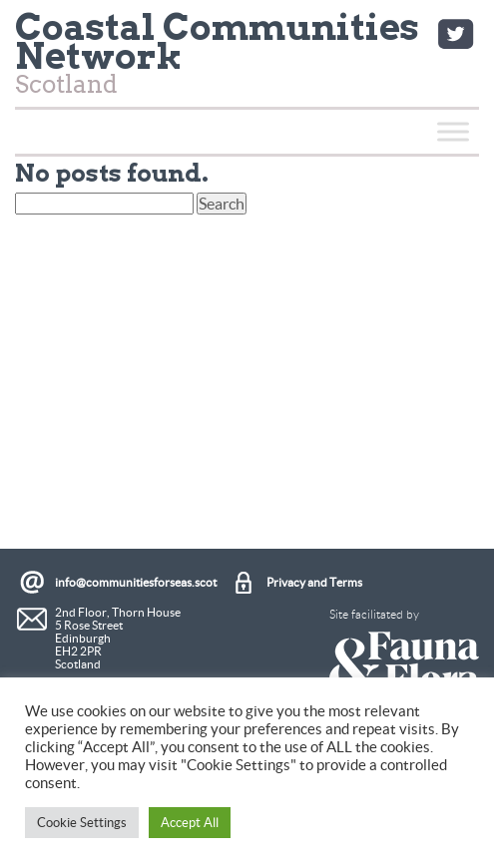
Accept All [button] (190, 823)
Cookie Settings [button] (82, 823)
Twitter (455, 34)
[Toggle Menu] (453, 131)
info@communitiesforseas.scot (136, 582)
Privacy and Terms (314, 582)
